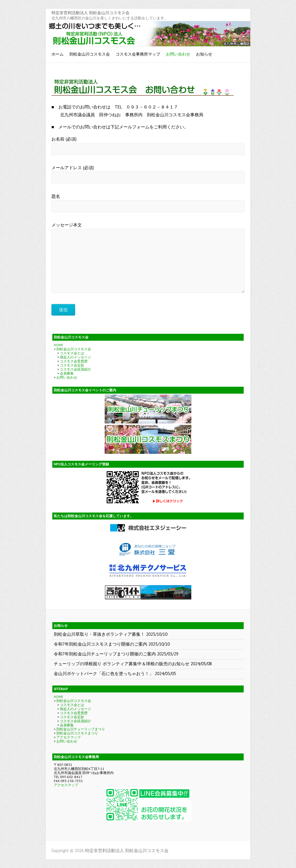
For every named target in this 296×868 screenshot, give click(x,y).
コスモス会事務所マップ (138, 54)
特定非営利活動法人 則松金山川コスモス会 (90, 13)
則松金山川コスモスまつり (77, 733)
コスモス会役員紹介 (75, 369)
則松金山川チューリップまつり (81, 729)
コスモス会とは (72, 353)
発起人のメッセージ (75, 357)
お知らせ (204, 54)
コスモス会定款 (72, 365)
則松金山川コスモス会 (90, 54)
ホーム (58, 54)
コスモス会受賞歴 (74, 361)
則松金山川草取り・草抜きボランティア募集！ (99, 634)
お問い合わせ (178, 54)
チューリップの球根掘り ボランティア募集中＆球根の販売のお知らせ (122, 664)
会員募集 (67, 373)
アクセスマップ (69, 737)
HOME (58, 345)
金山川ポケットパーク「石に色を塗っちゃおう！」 (104, 673)
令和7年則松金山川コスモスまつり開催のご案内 (100, 644)
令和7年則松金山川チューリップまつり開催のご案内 (105, 654)
